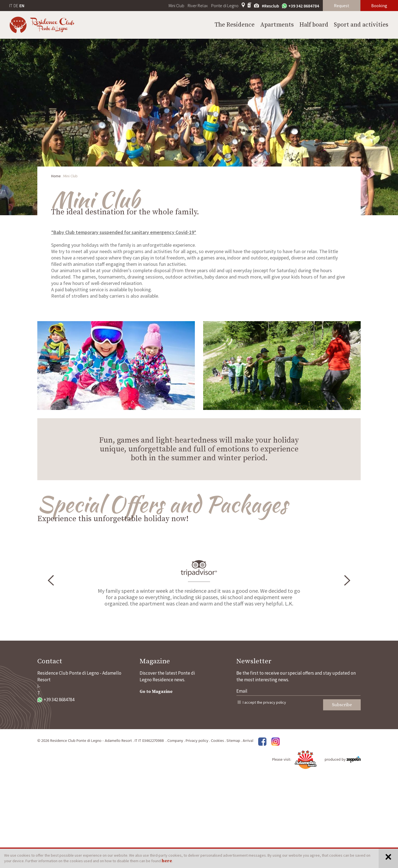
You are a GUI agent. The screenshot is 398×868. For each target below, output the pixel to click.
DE (16, 6)
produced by (343, 760)
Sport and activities (361, 25)
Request (342, 6)
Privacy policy (197, 741)
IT (11, 6)
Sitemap (233, 741)
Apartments (277, 25)
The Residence (235, 25)
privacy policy (275, 702)
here (167, 861)
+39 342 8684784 (300, 6)
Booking (379, 6)
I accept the (264, 702)
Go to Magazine (156, 692)
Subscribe (342, 705)
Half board (314, 25)
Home (56, 176)
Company (175, 741)
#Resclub (270, 6)
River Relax (198, 6)
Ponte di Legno (225, 6)
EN (22, 6)
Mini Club (176, 6)
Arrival (248, 741)
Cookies (217, 741)
